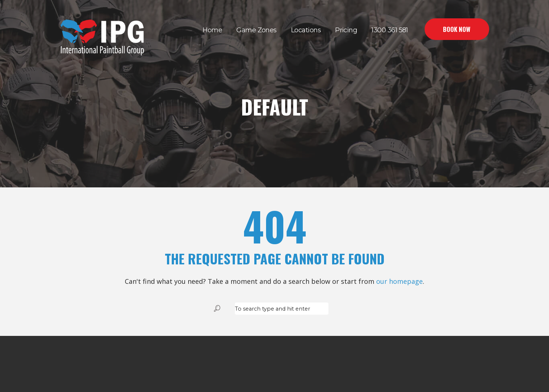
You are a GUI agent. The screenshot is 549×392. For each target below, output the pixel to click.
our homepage (399, 281)
